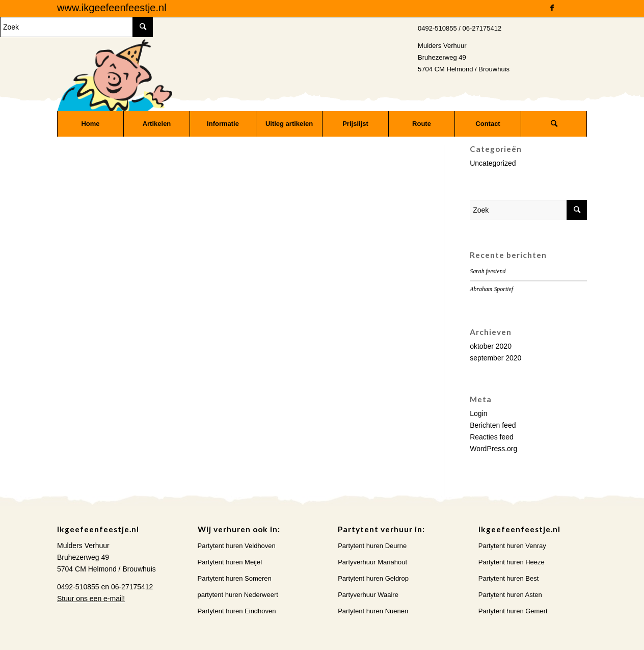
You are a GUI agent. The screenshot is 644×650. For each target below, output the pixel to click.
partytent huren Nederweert (238, 595)
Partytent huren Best (509, 578)
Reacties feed (492, 437)
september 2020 (495, 358)
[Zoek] (554, 124)
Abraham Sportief (491, 289)
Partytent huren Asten (510, 595)
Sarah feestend (488, 271)
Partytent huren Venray (512, 546)
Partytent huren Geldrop (373, 578)
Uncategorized (493, 163)
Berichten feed (493, 425)
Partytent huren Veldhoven (237, 546)
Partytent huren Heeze (512, 562)
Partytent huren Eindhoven (237, 611)
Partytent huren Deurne (372, 546)
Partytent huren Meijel (230, 562)
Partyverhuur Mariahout (372, 562)
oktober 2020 (491, 346)
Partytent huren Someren (235, 578)
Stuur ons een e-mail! (91, 599)
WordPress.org (493, 449)
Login (478, 413)
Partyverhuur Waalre (368, 595)
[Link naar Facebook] (552, 8)
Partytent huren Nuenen (373, 611)
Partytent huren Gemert (513, 611)
